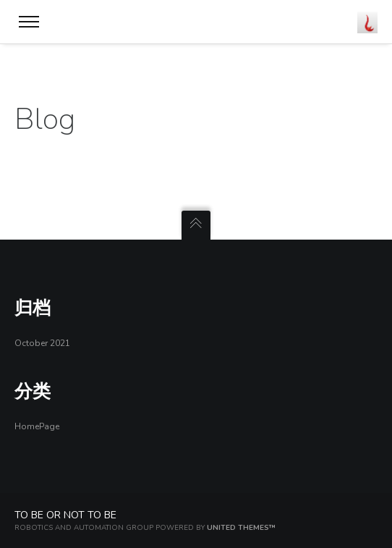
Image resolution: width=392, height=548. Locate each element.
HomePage (37, 426)
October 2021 (42, 343)
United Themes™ (242, 528)
